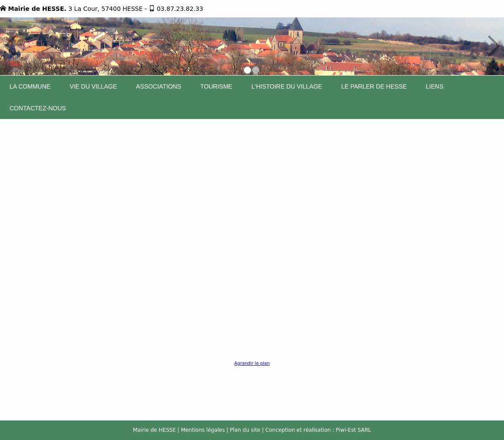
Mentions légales (203, 430)
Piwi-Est (346, 430)
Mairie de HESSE (154, 430)
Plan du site (245, 430)
